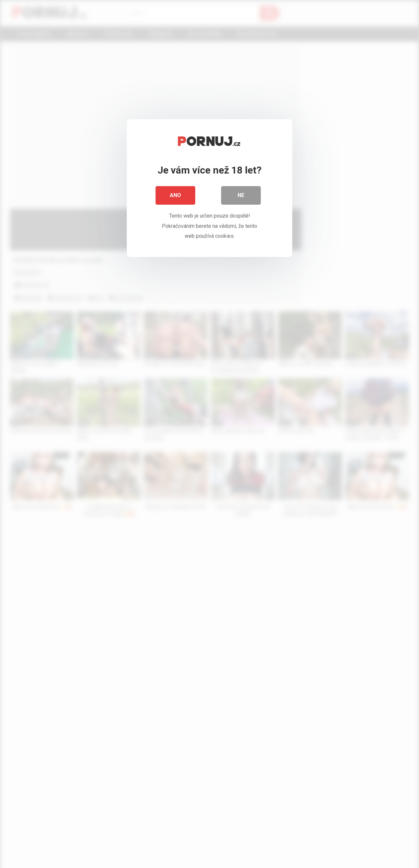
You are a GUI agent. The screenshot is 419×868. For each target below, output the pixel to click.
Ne (241, 195)
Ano (175, 195)
